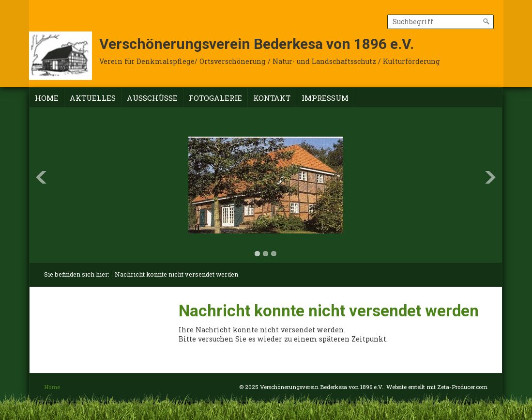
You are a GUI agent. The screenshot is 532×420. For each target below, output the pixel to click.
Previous (41, 177)
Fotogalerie (215, 98)
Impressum (325, 98)
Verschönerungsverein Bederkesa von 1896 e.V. (257, 44)
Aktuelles (93, 98)
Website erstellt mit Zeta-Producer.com (437, 387)
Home (47, 98)
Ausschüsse (152, 98)
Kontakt (272, 98)
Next (490, 177)
